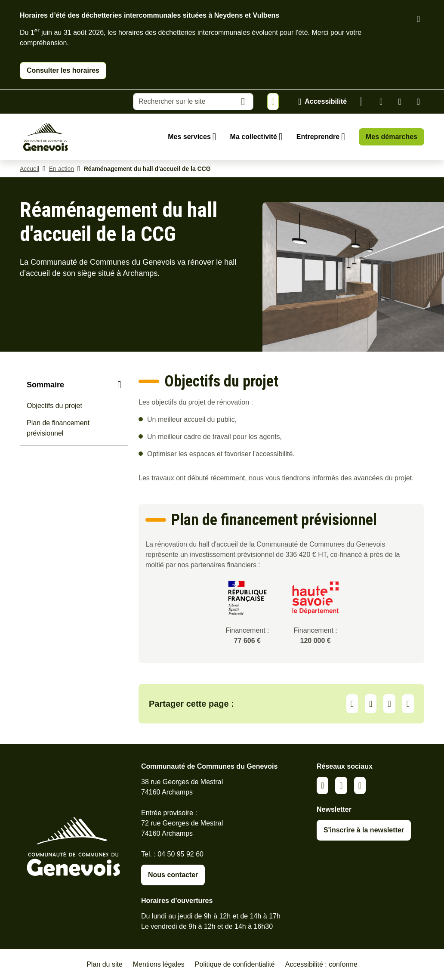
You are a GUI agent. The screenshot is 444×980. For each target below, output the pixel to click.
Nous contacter (173, 875)
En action (62, 169)
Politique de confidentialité (235, 964)
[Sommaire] (74, 385)
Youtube (418, 102)
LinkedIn (371, 704)
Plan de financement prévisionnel (58, 428)
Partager (352, 704)
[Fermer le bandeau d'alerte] (418, 19)
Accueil (29, 169)
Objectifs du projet (54, 406)
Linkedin (381, 102)
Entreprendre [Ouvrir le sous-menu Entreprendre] (318, 137)
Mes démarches (392, 137)
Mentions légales (159, 964)
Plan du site (105, 964)
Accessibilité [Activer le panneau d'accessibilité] (326, 101)
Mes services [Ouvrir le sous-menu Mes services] (189, 137)
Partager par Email (408, 704)
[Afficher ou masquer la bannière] (273, 102)
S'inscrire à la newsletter (364, 830)
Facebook (399, 102)
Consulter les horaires (63, 70)
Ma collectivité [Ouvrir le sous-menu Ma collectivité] (254, 137)
